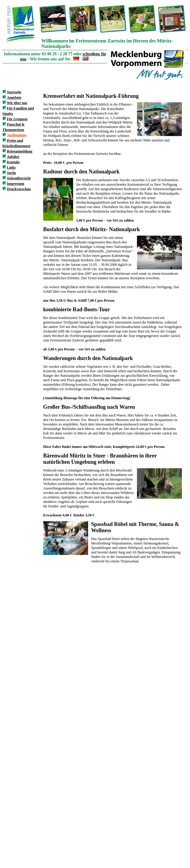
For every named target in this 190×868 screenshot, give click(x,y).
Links (11, 167)
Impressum (16, 184)
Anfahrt (13, 157)
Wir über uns (17, 103)
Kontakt (13, 162)
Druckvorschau (19, 189)
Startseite (14, 92)
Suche (12, 173)
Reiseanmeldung (20, 151)
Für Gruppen (17, 119)
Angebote (14, 97)
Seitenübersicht (19, 178)
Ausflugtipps (17, 135)
